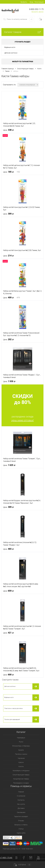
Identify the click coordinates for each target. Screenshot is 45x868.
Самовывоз (21, 812)
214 (9, 256)
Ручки (21, 742)
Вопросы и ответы (21, 825)
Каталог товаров (22, 32)
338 (9, 130)
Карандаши (21, 738)
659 (9, 591)
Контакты (21, 800)
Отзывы (21, 821)
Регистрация (39, 2)
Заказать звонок (37, 12)
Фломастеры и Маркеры (21, 746)
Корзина (23, 865)
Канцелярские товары (21, 779)
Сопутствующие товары (21, 775)
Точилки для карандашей (12, 719)
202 (9, 339)
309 (9, 214)
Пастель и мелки (21, 754)
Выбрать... (24, 2)
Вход (31, 2)
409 (12, 298)
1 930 (10, 381)
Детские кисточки (11, 53)
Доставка (21, 808)
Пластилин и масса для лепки (13, 708)
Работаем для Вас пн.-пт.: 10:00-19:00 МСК (18, 849)
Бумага (21, 750)
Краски (21, 762)
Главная (21, 792)
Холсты (21, 766)
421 (9, 633)
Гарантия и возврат (21, 816)
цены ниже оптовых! (23, 420)
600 (9, 675)
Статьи (21, 829)
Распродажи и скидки (21, 783)
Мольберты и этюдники (21, 771)
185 (12, 172)
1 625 (10, 465)
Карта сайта (21, 833)
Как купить (21, 804)
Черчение (21, 758)
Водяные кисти (10, 47)
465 (9, 549)
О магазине (21, 796)
